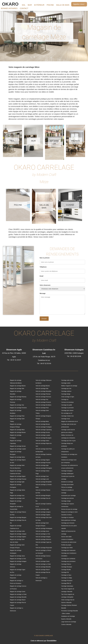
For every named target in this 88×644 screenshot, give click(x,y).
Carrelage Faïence (66, 564)
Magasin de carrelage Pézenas (18, 397)
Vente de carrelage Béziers (43, 386)
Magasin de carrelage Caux (17, 496)
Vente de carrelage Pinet (42, 408)
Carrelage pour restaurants (68, 550)
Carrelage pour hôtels (67, 548)
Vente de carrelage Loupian (43, 435)
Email (41, 276)
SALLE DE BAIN (63, 5)
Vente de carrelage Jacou (42, 531)
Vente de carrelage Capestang (44, 430)
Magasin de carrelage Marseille (18, 597)
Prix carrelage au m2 (67, 413)
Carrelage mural (66, 419)
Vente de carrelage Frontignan (44, 427)
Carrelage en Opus (66, 575)
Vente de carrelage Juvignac (43, 512)
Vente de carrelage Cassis (43, 561)
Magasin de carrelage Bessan (18, 432)
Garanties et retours (66, 515)
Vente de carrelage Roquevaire (44, 548)
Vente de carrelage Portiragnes (44, 468)
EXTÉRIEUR (39, 5)
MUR (30, 5)
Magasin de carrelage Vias (17, 405)
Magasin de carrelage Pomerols (18, 408)
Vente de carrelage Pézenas (43, 394)
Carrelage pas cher (66, 389)
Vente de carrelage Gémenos (43, 539)
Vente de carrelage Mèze (42, 421)
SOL (24, 5)
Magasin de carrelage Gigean (18, 476)
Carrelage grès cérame (67, 410)
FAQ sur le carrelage (67, 487)
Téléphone (43, 267)
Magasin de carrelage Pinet (17, 416)
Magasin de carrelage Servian (18, 446)
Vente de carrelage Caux (42, 476)
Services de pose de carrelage (69, 509)
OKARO (10, 4)
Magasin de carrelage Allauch (18, 600)
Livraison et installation (67, 539)
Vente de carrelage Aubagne (43, 537)
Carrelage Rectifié (66, 570)
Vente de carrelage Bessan (43, 424)
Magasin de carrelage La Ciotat (18, 594)
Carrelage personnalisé (67, 485)
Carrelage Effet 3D (66, 583)
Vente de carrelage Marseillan (43, 391)
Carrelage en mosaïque (67, 517)
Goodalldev (52, 641)
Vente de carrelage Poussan (43, 463)
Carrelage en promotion (67, 408)
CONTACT (24, 8)
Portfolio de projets (66, 545)
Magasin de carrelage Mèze (17, 430)
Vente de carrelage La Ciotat (43, 564)
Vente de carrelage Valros (42, 441)
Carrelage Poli (65, 572)
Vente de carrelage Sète (42, 389)
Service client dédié (66, 537)
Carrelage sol (65, 400)
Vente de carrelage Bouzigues (44, 438)
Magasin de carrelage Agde (17, 482)
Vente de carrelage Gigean (43, 460)
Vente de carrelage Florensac (43, 397)
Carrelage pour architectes (68, 559)
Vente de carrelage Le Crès (43, 534)
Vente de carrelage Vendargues (44, 528)
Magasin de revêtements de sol (70, 421)
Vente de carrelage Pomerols (43, 402)
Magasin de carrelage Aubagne (18, 561)
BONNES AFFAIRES (9, 8)
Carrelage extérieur (66, 391)
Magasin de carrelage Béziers (18, 386)
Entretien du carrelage (67, 482)
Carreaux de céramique (67, 402)
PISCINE (50, 5)
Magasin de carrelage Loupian (18, 449)
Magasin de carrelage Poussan (18, 479)
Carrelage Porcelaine (67, 581)
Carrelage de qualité (67, 405)
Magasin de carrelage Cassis (18, 592)
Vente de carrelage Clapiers (43, 515)
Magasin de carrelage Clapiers (18, 537)
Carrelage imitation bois (67, 416)
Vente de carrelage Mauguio (43, 496)
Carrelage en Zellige (67, 578)
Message (43, 293)
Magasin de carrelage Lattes (17, 531)
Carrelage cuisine (66, 383)
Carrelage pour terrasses (68, 523)
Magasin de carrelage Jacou (17, 556)
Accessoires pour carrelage (68, 496)
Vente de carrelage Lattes (42, 509)
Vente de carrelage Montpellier (44, 482)
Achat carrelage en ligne (68, 397)
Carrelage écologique (67, 471)
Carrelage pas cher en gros (68, 441)
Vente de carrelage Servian (43, 432)
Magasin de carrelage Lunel (17, 498)
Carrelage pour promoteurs (68, 561)
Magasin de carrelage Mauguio (18, 517)
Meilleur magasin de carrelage (69, 386)
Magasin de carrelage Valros (17, 457)
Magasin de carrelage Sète (17, 389)
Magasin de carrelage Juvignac (18, 534)
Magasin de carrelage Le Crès (18, 559)
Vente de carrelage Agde (42, 465)
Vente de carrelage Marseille (43, 567)
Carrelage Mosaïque (67, 567)
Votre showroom (45, 285)
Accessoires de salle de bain (69, 542)
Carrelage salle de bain (67, 380)
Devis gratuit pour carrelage (69, 520)
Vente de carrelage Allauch (43, 570)
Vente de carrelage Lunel (42, 479)
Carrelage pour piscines (68, 498)
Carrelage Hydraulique (67, 586)
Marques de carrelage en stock (69, 512)
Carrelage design (66, 394)
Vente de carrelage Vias (42, 400)
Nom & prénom (45, 258)
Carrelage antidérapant (67, 474)
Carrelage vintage (66, 501)
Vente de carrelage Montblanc (43, 405)
